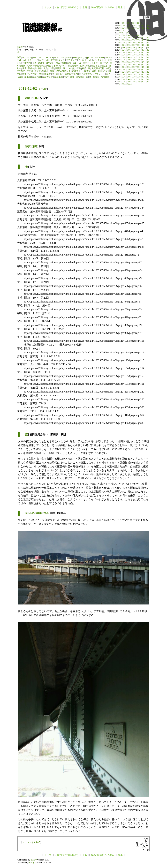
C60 (40, 57)
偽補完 (41, 63)
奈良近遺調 (73, 66)
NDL (56, 57)
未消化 (72, 68)
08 (131, 23)
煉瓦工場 (39, 71)
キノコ (62, 60)
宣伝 (82, 66)
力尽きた (50, 63)
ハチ (90, 60)
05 (123, 23)
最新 (85, 7)
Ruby (32, 862)
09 (133, 23)
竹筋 (19, 74)
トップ (48, 7)
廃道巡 (104, 66)
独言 (19, 57)
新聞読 (58, 68)
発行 (94, 71)
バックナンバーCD (102, 60)
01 (120, 25)
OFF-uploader (66, 57)
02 (123, 25)
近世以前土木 (71, 74)
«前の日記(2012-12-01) (67, 7)
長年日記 (43, 89)
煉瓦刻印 (21, 71)
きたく (31, 60)
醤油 (72, 77)
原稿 (69, 63)
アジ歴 (54, 60)
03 (125, 25)
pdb (80, 57)
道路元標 (37, 77)
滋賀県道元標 (98, 68)
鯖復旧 (96, 77)
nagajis (20, 47)
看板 (100, 71)
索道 (41, 74)
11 (138, 23)
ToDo (101, 57)
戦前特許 (32, 68)
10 (135, 23)
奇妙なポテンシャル (57, 66)
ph (88, 57)
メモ (19, 63)
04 (120, 23)
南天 (58, 63)
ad (18, 52)
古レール (77, 63)
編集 (120, 7)
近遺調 (28, 77)
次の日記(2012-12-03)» (103, 7)
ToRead (108, 57)
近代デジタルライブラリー (92, 74)
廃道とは (95, 66)
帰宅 (88, 66)
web (25, 60)
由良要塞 (86, 71)
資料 (61, 74)
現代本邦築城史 (63, 71)
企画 (34, 63)
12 (140, 23)
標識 (79, 68)
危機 (64, 63)
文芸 (46, 68)
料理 (52, 68)
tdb (96, 57)
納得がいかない (30, 74)
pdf (84, 57)
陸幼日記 (80, 77)
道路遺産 (59, 77)
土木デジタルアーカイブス (96, 63)
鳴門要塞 (105, 77)
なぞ (41, 60)
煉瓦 (108, 68)
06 (125, 23)
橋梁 (84, 68)
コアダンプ (72, 60)
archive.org (27, 57)
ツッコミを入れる (31, 842)
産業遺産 (76, 71)
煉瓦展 (30, 71)
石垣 (106, 71)
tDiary (34, 860)
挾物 (40, 68)
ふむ (47, 60)
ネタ (84, 60)
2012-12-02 (28, 88)
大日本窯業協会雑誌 (36, 66)
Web (19, 60)
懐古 (24, 68)
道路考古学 (48, 77)
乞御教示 (27, 63)
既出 (65, 68)
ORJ (75, 57)
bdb (35, 57)
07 (128, 23)
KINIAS (49, 57)
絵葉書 (48, 74)
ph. (92, 57)
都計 (66, 77)
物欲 (46, 71)
